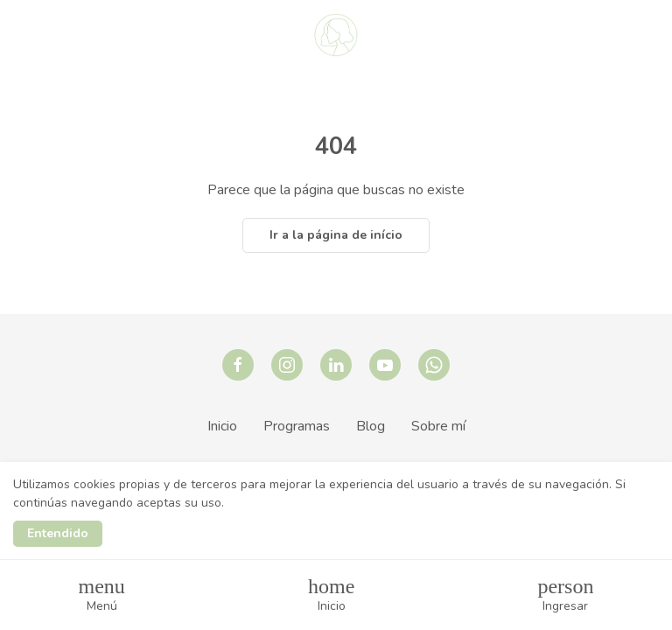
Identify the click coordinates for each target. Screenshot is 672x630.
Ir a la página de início (336, 235)
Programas (297, 426)
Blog (371, 426)
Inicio (222, 426)
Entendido (58, 533)
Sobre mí (438, 426)
